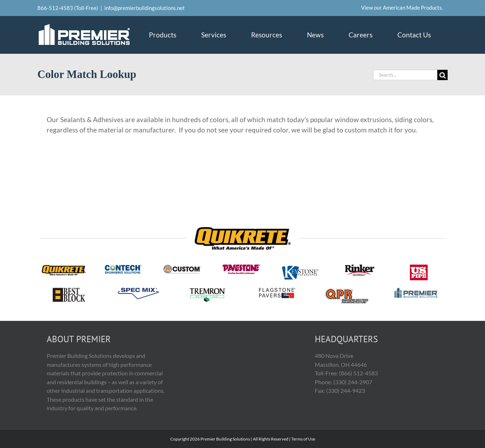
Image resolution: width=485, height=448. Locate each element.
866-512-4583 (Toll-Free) (68, 8)
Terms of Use (303, 439)
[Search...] (405, 75)
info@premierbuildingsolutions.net (145, 8)
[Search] (442, 75)
